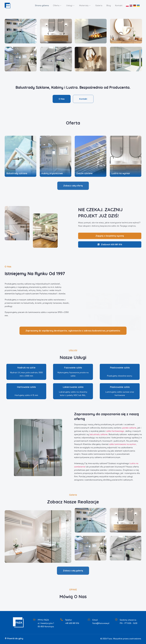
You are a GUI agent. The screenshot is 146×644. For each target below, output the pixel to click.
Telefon (68, 620)
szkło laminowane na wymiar (123, 444)
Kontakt (118, 6)
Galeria (98, 6)
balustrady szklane (99, 435)
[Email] (89, 620)
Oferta (55, 6)
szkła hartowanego (115, 431)
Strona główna (39, 6)
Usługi (68, 6)
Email (95, 620)
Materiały (83, 6)
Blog (108, 6)
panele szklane (129, 428)
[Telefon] (62, 620)
